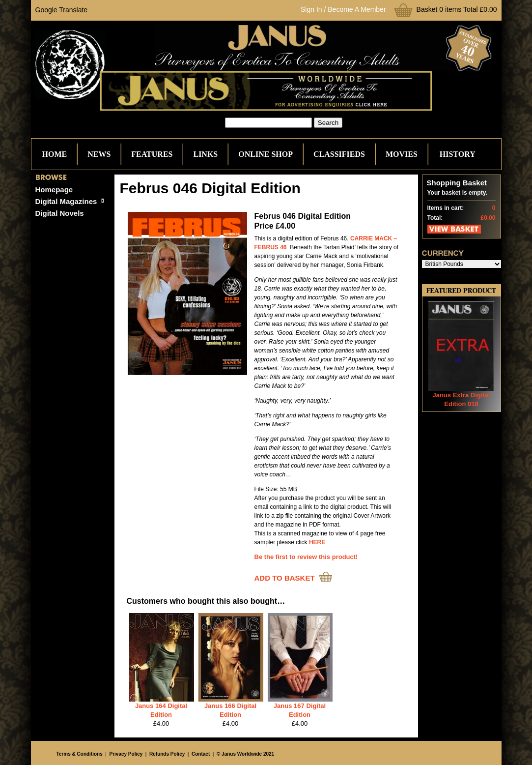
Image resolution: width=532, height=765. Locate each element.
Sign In (311, 9)
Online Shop (266, 154)
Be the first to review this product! (306, 557)
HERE (317, 542)
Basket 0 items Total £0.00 (457, 9)
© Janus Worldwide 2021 (245, 754)
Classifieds (339, 154)
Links (205, 154)
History (458, 154)
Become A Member (357, 9)
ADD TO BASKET (285, 578)
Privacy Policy (126, 754)
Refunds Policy (167, 754)
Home (55, 154)
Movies (402, 154)
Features (152, 154)
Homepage (54, 190)
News (99, 154)
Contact (201, 754)
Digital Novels (60, 213)
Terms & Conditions (80, 754)
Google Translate (62, 10)
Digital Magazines (66, 201)
